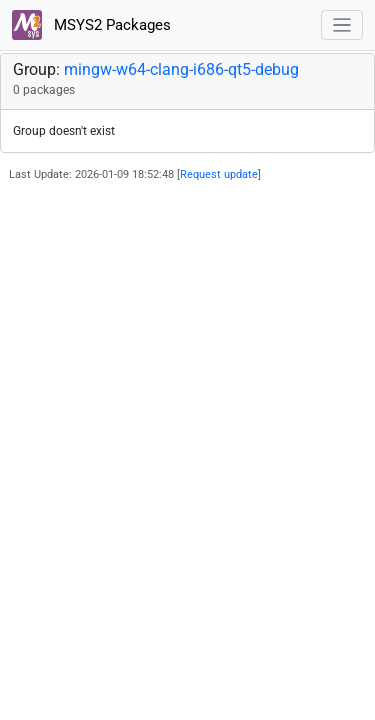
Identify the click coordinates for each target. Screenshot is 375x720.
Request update (219, 174)
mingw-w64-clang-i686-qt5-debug (181, 69)
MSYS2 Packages (91, 25)
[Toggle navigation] (342, 25)
